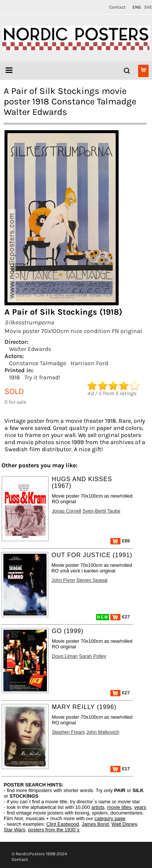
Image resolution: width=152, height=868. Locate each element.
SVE (148, 7)
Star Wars (14, 830)
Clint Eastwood (62, 824)
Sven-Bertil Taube (102, 511)
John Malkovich (103, 732)
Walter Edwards (30, 349)
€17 (120, 769)
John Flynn (63, 580)
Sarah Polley (93, 656)
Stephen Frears (68, 732)
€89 (120, 541)
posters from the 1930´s (54, 830)
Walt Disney (124, 824)
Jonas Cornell (66, 511)
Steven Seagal (92, 580)
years (140, 807)
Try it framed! (42, 377)
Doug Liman (65, 656)
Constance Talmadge (38, 363)
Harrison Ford (89, 363)
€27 (120, 617)
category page (110, 818)
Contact (117, 7)
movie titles (119, 807)
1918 (14, 377)
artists (98, 807)
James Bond (95, 824)
